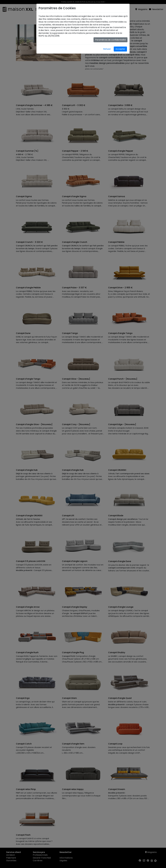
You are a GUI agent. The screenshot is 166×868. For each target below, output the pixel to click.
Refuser (107, 49)
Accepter (120, 49)
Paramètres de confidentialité (110, 40)
